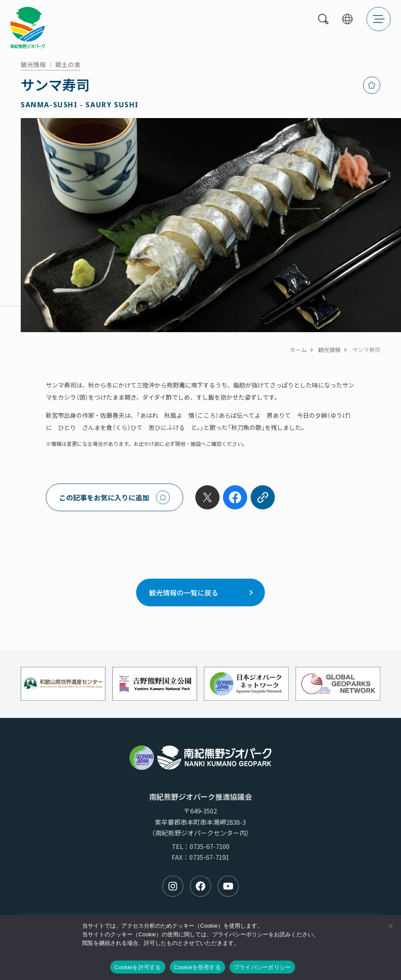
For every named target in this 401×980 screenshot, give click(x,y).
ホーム (298, 350)
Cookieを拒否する (197, 967)
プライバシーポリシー (263, 967)
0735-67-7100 (210, 846)
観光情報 (329, 350)
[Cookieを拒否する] (390, 926)
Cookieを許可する (138, 967)
